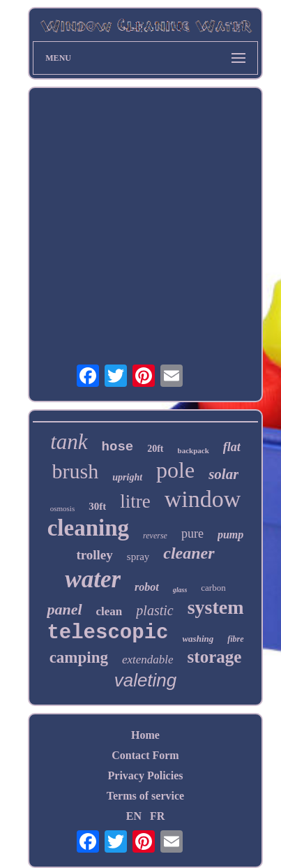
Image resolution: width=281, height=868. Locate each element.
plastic (154, 610)
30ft (97, 506)
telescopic (107, 633)
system (216, 607)
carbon (213, 588)
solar (223, 474)
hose (118, 447)
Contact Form (145, 755)
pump (230, 535)
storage (215, 657)
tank (69, 442)
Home (145, 735)
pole (175, 470)
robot (147, 587)
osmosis (62, 508)
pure (192, 534)
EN (134, 816)
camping (79, 657)
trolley (94, 555)
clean (109, 611)
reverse (155, 536)
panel (64, 609)
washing (198, 639)
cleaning (88, 528)
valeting (146, 680)
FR (157, 816)
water (93, 579)
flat (232, 447)
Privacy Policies (146, 775)
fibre (235, 639)
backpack (193, 450)
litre (135, 501)
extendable (148, 660)
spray (138, 557)
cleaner (189, 553)
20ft (155, 449)
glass (180, 590)
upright (127, 477)
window (203, 499)
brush (76, 471)
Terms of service (145, 796)
